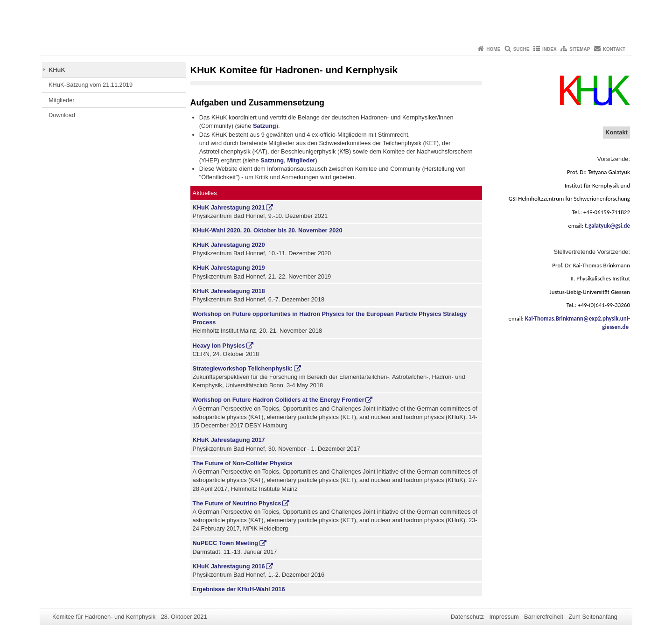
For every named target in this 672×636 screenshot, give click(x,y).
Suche (521, 49)
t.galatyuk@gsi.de (607, 226)
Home (493, 49)
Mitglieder (61, 100)
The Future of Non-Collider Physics (243, 463)
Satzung (265, 126)
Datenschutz (467, 617)
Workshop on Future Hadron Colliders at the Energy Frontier (279, 400)
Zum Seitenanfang (593, 617)
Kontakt (614, 49)
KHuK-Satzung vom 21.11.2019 (91, 85)
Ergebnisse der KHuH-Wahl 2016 (239, 589)
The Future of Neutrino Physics (237, 503)
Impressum (504, 617)
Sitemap (580, 49)
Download (62, 115)
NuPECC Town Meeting (226, 543)
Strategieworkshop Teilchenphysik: (243, 368)
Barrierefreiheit (544, 617)
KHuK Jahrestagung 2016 (229, 566)
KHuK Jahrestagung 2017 (229, 440)
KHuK (57, 70)
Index (549, 49)
